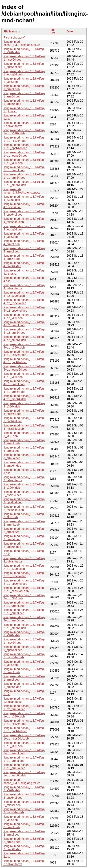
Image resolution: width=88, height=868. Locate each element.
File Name (10, 31)
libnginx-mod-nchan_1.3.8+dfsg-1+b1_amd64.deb (24, 183)
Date (70, 31)
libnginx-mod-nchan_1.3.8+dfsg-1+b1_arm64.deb (24, 176)
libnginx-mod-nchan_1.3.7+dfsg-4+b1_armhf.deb (24, 383)
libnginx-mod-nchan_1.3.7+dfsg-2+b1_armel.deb (24, 611)
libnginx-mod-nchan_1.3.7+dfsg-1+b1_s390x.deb (24, 715)
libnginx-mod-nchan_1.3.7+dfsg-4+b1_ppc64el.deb (24, 361)
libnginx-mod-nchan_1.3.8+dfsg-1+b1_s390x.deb (24, 132)
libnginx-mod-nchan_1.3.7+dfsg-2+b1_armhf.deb (24, 604)
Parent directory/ (14, 38)
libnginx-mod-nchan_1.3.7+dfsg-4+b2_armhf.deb (24, 324)
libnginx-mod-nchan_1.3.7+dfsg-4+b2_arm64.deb (24, 331)
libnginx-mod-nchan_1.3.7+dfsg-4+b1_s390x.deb (24, 346)
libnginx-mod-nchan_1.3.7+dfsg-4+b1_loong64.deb (24, 368)
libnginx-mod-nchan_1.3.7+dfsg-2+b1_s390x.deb (24, 567)
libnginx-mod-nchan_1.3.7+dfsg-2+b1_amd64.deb (24, 626)
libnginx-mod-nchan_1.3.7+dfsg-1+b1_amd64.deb (24, 774)
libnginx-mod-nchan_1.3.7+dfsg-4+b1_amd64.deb (24, 398)
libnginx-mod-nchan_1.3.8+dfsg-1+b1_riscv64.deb (24, 139)
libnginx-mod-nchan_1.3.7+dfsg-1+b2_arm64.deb (24, 708)
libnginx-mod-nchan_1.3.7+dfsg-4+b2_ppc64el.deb (24, 309)
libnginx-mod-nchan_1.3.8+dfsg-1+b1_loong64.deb (24, 154)
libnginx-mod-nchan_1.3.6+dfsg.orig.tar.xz (22, 781)
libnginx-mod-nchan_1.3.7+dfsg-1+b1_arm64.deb (24, 766)
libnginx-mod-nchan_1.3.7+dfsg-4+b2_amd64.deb (24, 338)
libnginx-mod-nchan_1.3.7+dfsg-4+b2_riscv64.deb (24, 301)
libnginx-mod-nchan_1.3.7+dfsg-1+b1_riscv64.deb (24, 722)
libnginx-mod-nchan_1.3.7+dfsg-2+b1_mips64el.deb (24, 589)
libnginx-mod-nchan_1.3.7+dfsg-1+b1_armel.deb (24, 759)
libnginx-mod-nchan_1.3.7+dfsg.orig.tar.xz (22, 191)
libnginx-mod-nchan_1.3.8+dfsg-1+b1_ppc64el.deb (24, 146)
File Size (52, 31)
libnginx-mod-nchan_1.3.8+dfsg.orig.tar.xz (22, 43)
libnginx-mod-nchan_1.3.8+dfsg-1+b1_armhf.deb (24, 169)
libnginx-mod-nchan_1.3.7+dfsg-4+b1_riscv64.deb (24, 353)
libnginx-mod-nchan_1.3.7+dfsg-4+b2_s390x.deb (24, 294)
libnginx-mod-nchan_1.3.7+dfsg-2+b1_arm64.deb (24, 619)
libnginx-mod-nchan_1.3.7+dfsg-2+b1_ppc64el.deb (24, 582)
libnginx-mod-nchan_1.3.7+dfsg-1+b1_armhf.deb (24, 752)
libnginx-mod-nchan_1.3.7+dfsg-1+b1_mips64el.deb (24, 737)
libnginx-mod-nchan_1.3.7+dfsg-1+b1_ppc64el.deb (24, 730)
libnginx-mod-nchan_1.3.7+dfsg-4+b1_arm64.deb (24, 390)
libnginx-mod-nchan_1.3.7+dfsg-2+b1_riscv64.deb (24, 575)
